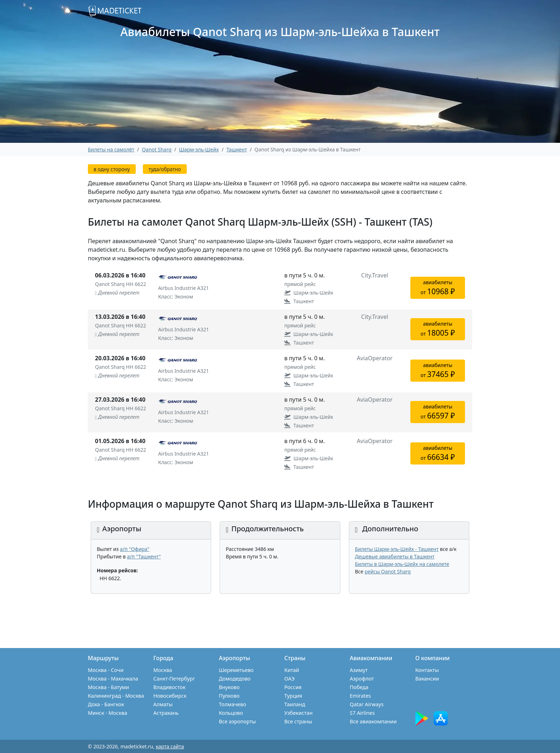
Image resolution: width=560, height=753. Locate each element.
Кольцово (231, 713)
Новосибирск (170, 696)
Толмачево (233, 704)
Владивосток (169, 687)
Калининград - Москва (116, 696)
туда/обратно (165, 169)
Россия (293, 687)
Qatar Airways (367, 704)
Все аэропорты (237, 721)
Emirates (360, 696)
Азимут (359, 670)
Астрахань (166, 713)
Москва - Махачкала (113, 679)
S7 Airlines (362, 713)
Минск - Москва (107, 713)
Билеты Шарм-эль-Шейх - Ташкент (397, 549)
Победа (359, 687)
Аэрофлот (362, 679)
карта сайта (170, 746)
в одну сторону (112, 169)
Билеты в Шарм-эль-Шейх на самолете (402, 564)
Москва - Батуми (108, 687)
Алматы (163, 704)
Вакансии (427, 679)
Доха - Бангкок (106, 704)
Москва (162, 670)
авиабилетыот (438, 288)
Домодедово (235, 679)
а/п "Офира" (135, 549)
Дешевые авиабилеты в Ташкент (395, 556)
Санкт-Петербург (174, 679)
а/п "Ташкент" (144, 556)
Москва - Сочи (106, 670)
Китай (292, 670)
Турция (293, 696)
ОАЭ (289, 679)
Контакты (427, 670)
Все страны (298, 721)
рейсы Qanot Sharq (388, 571)
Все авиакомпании (373, 721)
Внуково (229, 687)
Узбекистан (298, 713)
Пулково (229, 696)
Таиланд (295, 704)
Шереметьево (236, 670)
